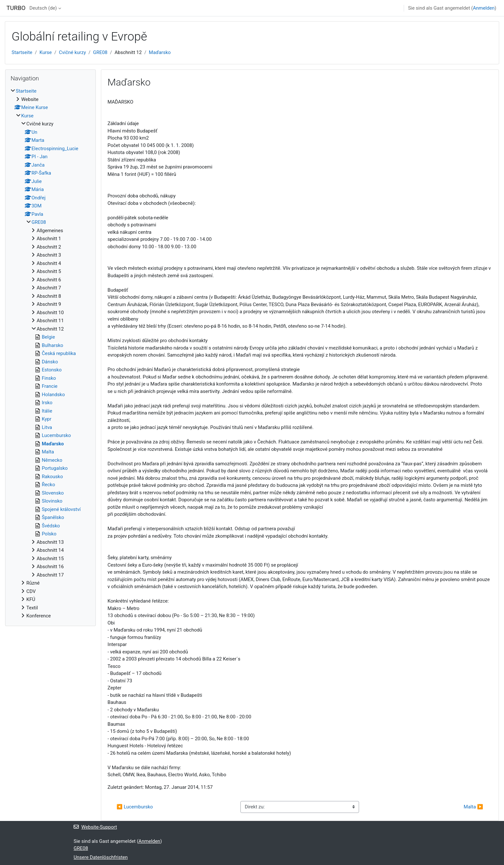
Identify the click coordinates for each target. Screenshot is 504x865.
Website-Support (95, 827)
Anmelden (484, 8)
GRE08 (100, 52)
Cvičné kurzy (72, 52)
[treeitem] (50, 354)
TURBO (16, 8)
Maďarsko (160, 52)
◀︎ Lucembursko (135, 807)
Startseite (22, 52)
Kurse (46, 52)
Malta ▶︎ (473, 807)
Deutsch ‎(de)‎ (43, 8)
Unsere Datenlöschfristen (101, 857)
